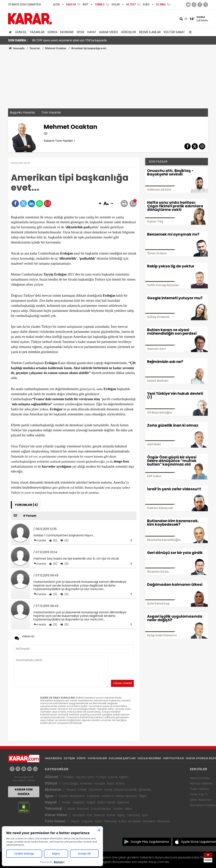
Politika (69, 777)
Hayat (92, 32)
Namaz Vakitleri (201, 783)
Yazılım (118, 809)
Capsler (87, 821)
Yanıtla (42, 540)
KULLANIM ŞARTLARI (122, 758)
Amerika (86, 783)
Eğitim (124, 777)
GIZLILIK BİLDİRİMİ (149, 758)
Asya (110, 783)
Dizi (89, 815)
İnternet (83, 809)
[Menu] (189, 32)
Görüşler (128, 32)
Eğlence (123, 802)
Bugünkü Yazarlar (23, 112)
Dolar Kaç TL (199, 794)
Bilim (128, 809)
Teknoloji (53, 809)
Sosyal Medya (101, 809)
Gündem (79, 815)
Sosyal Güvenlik (126, 790)
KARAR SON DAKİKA (24, 792)
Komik (111, 815)
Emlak (82, 790)
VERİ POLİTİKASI (173, 758)
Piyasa (71, 790)
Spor (80, 32)
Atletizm (108, 796)
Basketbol (77, 796)
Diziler (66, 802)
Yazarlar (37, 32)
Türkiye (101, 777)
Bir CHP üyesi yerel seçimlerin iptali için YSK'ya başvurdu (69, 40)
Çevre (113, 777)
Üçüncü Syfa (85, 777)
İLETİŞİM (69, 758)
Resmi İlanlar (150, 32)
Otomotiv (96, 790)
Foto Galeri (55, 821)
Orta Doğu (70, 783)
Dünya (52, 32)
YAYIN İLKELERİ (97, 758)
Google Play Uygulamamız (150, 842)
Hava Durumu (200, 778)
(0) (55, 540)
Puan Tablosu (200, 789)
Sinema (99, 815)
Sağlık (91, 802)
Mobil (71, 809)
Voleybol (93, 796)
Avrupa (99, 783)
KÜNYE (81, 758)
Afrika (120, 783)
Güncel (21, 32)
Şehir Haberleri (201, 800)
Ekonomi (67, 32)
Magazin (79, 802)
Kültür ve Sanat (130, 821)
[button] (100, 204)
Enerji (108, 790)
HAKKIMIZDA (53, 758)
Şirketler (145, 790)
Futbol (63, 796)
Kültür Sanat (174, 32)
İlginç (121, 815)
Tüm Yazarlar (51, 112)
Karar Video (109, 32)
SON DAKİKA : (18, 40)
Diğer (143, 796)
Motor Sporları (126, 796)
